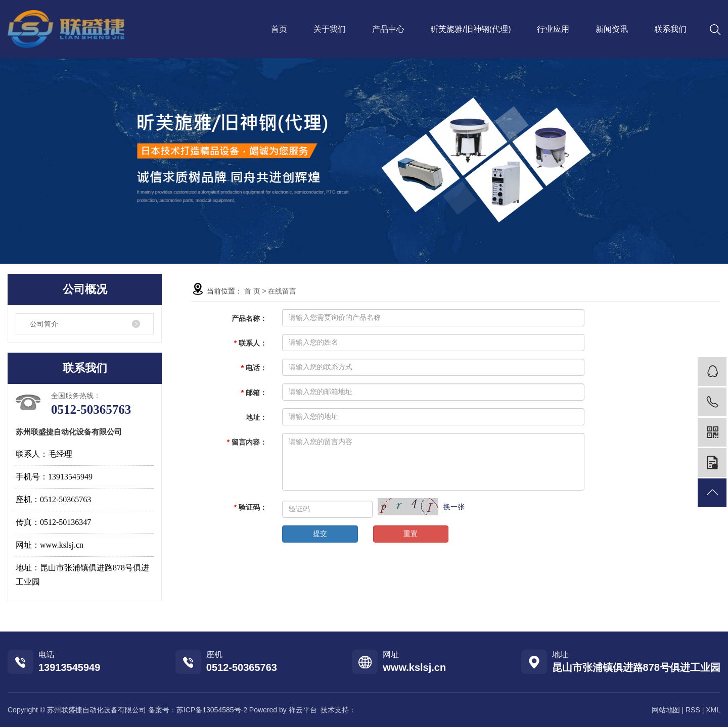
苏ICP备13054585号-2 (212, 710)
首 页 (252, 291)
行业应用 (553, 29)
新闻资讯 (612, 29)
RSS (693, 710)
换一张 (454, 507)
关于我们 (330, 29)
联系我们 (670, 29)
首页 (279, 29)
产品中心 (388, 29)
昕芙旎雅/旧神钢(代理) (470, 29)
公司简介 (44, 324)
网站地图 (666, 710)
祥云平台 (303, 710)
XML (713, 710)
